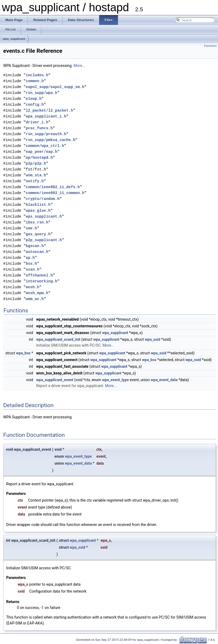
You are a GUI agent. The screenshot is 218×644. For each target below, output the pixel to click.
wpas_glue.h (38, 211)
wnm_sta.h (36, 175)
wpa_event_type (116, 380)
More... (79, 66)
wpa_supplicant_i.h (46, 116)
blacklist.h (38, 205)
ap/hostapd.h (39, 158)
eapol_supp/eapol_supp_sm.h (55, 87)
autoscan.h (37, 252)
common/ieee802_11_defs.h (53, 187)
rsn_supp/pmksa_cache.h (51, 140)
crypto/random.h (43, 199)
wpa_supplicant (14, 39)
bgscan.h (35, 246)
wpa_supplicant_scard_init (58, 339)
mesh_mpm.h (37, 293)
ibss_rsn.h (37, 222)
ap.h (30, 258)
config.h (35, 105)
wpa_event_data (164, 380)
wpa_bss (23, 353)
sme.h (31, 228)
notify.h (35, 181)
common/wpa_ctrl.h (45, 146)
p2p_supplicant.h (44, 240)
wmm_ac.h (35, 299)
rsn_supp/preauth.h (46, 134)
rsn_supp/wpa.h (42, 93)
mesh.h (32, 287)
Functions (210, 46)
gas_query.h (38, 234)
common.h (35, 81)
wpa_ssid (153, 339)
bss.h (31, 264)
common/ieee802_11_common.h (55, 193)
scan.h (32, 269)
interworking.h (42, 281)
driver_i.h (37, 122)
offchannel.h (39, 275)
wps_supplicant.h (44, 216)
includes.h (37, 75)
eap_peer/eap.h (42, 152)
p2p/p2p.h (36, 163)
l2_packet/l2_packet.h (49, 110)
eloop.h (34, 99)
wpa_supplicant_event (55, 380)
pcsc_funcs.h (39, 128)
